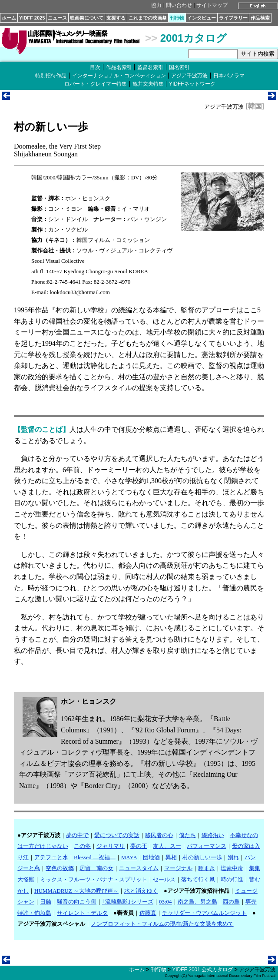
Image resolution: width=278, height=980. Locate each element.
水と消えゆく (141, 891)
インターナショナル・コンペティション (119, 76)
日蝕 (46, 902)
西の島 (231, 902)
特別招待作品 (51, 76)
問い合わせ (179, 5)
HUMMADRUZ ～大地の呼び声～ (76, 891)
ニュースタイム (139, 868)
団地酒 (151, 857)
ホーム (9, 18)
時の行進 (232, 879)
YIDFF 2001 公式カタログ (202, 970)
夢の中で (77, 835)
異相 (171, 857)
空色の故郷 (60, 868)
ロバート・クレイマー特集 (96, 84)
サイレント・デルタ (82, 913)
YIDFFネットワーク (192, 84)
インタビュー (202, 18)
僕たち (187, 835)
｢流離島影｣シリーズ (128, 902)
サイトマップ (212, 5)
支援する (116, 18)
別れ (233, 857)
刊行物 (177, 18)
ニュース (57, 18)
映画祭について (87, 18)
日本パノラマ (229, 76)
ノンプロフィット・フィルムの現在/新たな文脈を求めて (162, 924)
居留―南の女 (96, 868)
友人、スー (167, 846)
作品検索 (260, 18)
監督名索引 (150, 67)
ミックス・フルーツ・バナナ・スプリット (94, 879)
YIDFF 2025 (32, 18)
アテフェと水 (51, 857)
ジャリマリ (111, 846)
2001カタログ (194, 38)
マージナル (178, 868)
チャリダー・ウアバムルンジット (204, 913)
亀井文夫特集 (148, 84)
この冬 (82, 846)
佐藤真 (148, 913)
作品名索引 (119, 67)
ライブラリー (233, 18)
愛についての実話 (117, 835)
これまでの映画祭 (148, 18)
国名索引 (179, 67)
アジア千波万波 (189, 76)
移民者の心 (159, 835)
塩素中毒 (232, 868)
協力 (156, 5)
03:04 (165, 902)
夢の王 (139, 846)
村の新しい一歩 (202, 857)
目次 (95, 67)
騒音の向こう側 (77, 902)
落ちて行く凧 (198, 879)
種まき (207, 868)
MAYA (129, 857)
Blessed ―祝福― (95, 857)
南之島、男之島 (197, 902)
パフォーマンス (207, 846)
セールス (164, 879)
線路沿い (213, 835)
